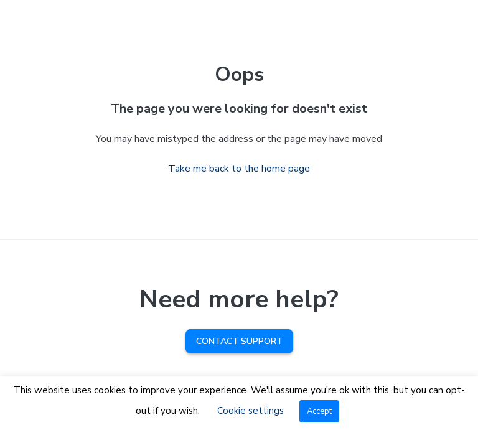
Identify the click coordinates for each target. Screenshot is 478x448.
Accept (319, 411)
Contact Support (239, 341)
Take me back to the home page (239, 169)
